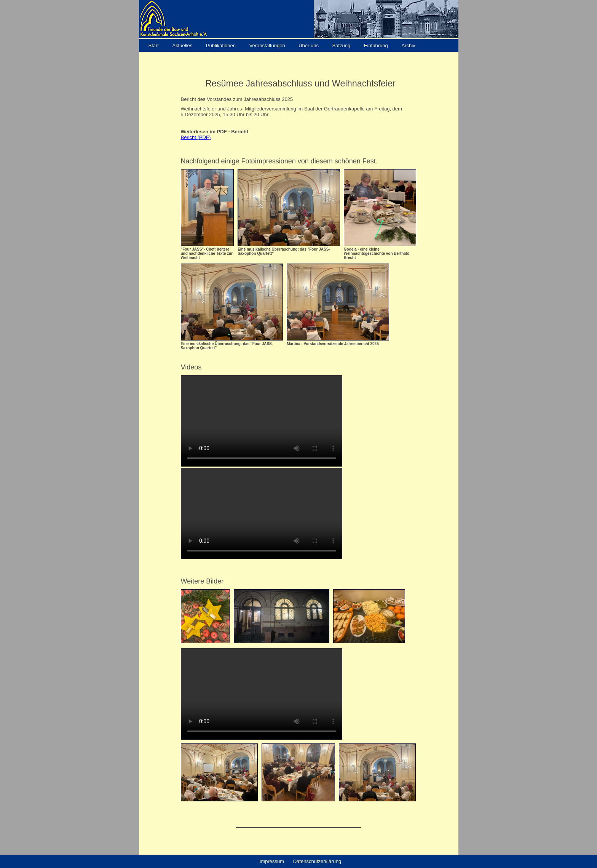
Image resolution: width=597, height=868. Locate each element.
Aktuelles (183, 46)
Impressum (272, 861)
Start (154, 46)
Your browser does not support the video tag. (262, 421)
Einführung (377, 46)
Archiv (408, 46)
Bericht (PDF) (196, 137)
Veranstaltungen (267, 46)
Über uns (309, 46)
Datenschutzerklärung (317, 861)
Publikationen (221, 46)
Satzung (342, 46)
